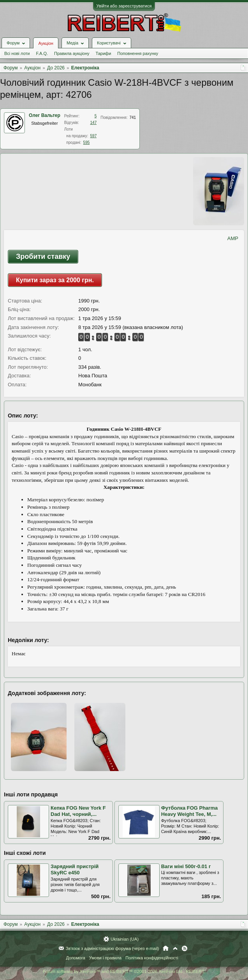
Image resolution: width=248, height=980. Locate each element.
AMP (233, 238)
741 (133, 118)
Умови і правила (105, 958)
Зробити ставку (43, 256)
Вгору (175, 948)
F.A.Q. (42, 53)
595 (87, 142)
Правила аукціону (72, 53)
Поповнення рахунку (138, 53)
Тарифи (104, 53)
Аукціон (46, 43)
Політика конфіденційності (152, 958)
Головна (166, 948)
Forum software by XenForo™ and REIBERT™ (124, 971)
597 (94, 136)
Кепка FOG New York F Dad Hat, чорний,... (78, 811)
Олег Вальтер (45, 115)
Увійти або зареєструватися (124, 6)
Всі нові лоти (17, 53)
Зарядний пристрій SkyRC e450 (75, 870)
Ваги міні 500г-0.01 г (186, 866)
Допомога (75, 958)
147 (94, 123)
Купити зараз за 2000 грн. (55, 280)
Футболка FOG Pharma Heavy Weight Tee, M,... (190, 811)
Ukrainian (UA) (125, 939)
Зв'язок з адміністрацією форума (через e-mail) (113, 948)
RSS (185, 948)
